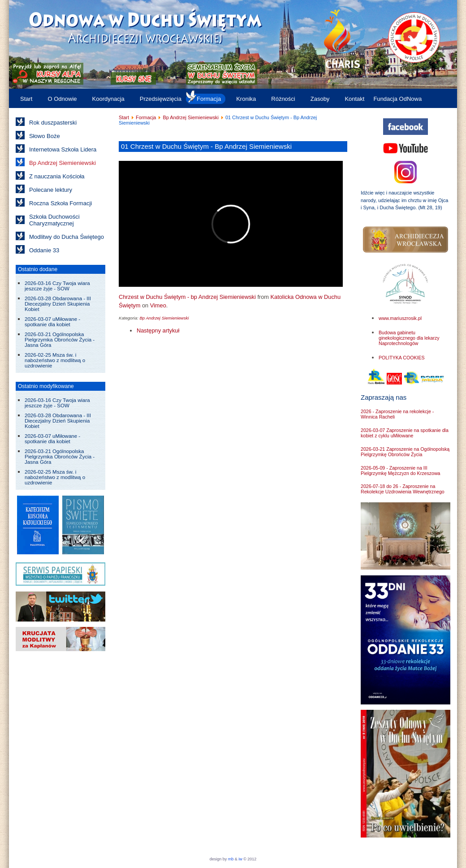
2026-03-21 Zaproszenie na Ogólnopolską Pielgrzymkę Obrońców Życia (405, 452)
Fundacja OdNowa (397, 99)
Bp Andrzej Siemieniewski (63, 163)
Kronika (246, 99)
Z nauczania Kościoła (57, 176)
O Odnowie (62, 99)
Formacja (209, 99)
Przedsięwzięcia (161, 99)
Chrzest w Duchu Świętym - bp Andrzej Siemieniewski (187, 297)
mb (231, 859)
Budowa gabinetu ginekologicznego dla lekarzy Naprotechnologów (409, 338)
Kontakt (354, 99)
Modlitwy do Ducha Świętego (67, 237)
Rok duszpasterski (53, 123)
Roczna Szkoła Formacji (60, 203)
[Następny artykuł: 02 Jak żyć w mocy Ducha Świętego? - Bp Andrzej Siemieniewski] (158, 330)
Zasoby (320, 99)
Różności (283, 99)
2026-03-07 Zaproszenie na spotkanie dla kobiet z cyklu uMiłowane (405, 433)
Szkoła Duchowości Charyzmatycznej (54, 220)
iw (240, 859)
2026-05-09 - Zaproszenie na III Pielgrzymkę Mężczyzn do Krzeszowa (400, 471)
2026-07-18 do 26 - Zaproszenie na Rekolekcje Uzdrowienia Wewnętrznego (403, 489)
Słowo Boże (45, 136)
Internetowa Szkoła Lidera (63, 149)
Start (26, 99)
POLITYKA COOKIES (402, 358)
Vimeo (158, 305)
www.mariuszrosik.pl (400, 318)
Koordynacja (108, 99)
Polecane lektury (51, 190)
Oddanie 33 (44, 250)
